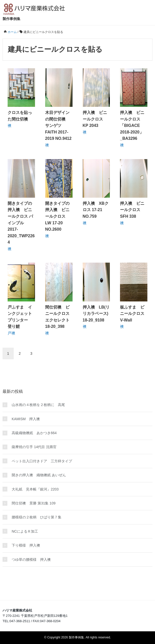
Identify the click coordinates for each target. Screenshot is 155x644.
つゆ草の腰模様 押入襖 (31, 560)
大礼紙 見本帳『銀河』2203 (35, 489)
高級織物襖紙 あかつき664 (34, 433)
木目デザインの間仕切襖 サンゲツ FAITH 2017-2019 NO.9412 (58, 125)
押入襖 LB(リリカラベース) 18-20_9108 (96, 314)
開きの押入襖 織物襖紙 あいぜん (39, 475)
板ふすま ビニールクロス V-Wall (134, 314)
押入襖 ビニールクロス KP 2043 (95, 119)
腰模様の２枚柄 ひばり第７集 (37, 517)
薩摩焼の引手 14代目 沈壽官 (34, 447)
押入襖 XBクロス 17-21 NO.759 (96, 210)
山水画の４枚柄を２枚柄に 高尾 (38, 405)
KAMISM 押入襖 (26, 419)
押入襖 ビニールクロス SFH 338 (132, 210)
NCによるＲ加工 (25, 531)
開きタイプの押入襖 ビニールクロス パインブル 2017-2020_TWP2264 (21, 223)
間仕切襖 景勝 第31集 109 (34, 503)
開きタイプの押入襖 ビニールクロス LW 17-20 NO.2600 (57, 216)
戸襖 (11, 333)
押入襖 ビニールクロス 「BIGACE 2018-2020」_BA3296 (132, 125)
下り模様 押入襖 (26, 545)
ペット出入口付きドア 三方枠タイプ (42, 461)
